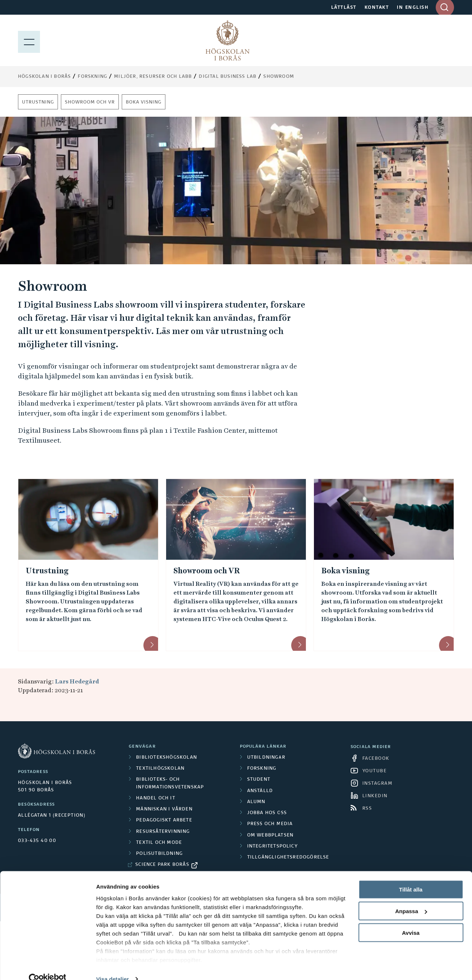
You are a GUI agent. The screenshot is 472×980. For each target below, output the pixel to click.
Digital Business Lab (228, 77)
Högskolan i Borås (44, 77)
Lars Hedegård (77, 681)
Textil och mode (159, 843)
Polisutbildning (159, 854)
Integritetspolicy (272, 846)
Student (259, 780)
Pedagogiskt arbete (164, 820)
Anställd (260, 791)
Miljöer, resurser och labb (153, 77)
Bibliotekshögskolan (167, 758)
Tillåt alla (411, 876)
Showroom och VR (90, 102)
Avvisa (411, 919)
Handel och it (156, 798)
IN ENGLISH (413, 8)
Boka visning (144, 102)
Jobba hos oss (267, 813)
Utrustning (38, 102)
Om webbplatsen (270, 835)
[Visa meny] (29, 40)
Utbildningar (266, 758)
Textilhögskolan (160, 769)
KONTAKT (377, 8)
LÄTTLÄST (344, 8)
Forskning (92, 77)
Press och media (270, 824)
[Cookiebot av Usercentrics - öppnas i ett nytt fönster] (47, 966)
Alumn (256, 802)
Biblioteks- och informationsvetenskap (170, 783)
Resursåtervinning (163, 832)
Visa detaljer (112, 966)
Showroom (279, 77)
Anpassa (411, 898)
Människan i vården (164, 809)
